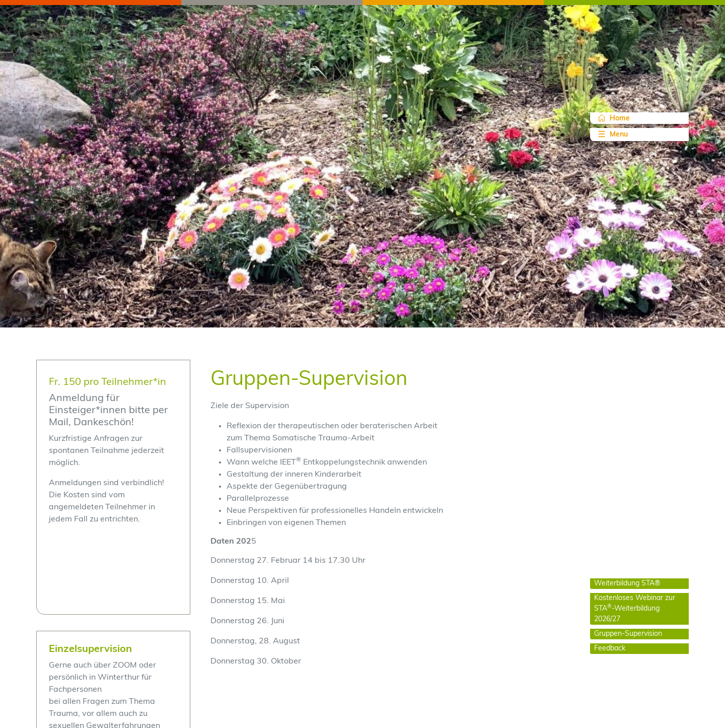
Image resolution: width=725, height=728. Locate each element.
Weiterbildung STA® (627, 584)
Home (614, 118)
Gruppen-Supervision (628, 634)
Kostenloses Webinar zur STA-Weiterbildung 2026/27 (635, 609)
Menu (612, 134)
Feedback (610, 649)
